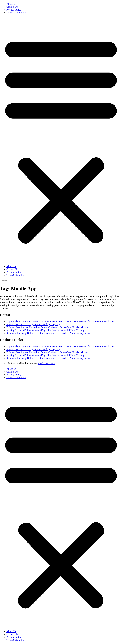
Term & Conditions (16, 13)
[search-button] (30, 281)
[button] (61, 140)
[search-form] (14, 281)
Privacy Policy (14, 10)
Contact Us (12, 7)
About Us (11, 4)
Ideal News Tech (46, 363)
